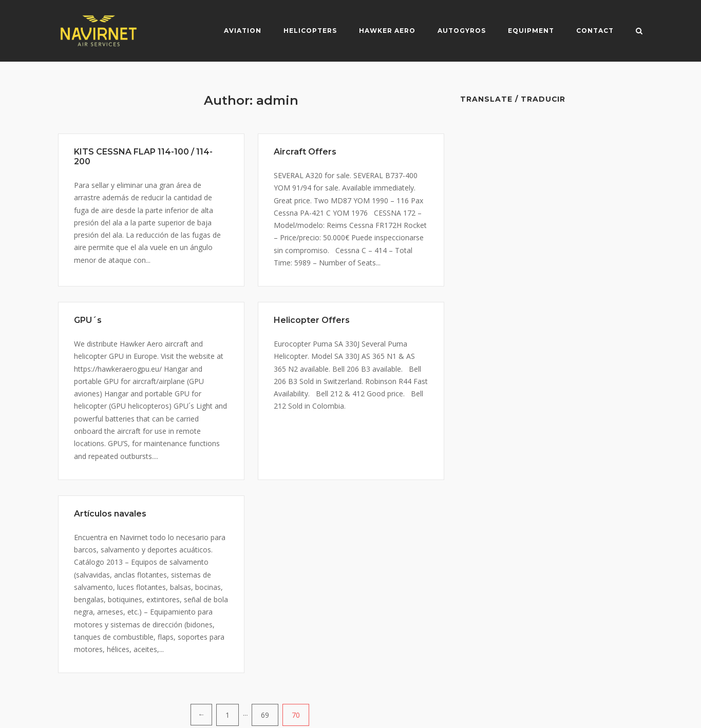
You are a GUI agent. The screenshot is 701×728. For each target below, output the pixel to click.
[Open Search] (639, 32)
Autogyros (462, 31)
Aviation (243, 31)
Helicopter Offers (312, 320)
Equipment (531, 31)
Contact (595, 31)
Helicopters (310, 31)
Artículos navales (110, 514)
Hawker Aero (387, 31)
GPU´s (88, 320)
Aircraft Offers (305, 152)
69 (265, 715)
